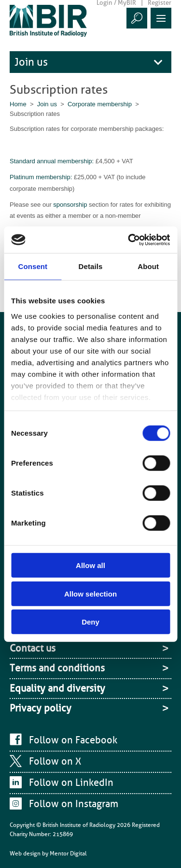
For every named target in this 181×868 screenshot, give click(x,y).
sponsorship (71, 205)
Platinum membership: (42, 177)
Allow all (90, 565)
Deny (90, 622)
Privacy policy (41, 708)
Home (18, 104)
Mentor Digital (68, 854)
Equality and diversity (57, 688)
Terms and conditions (57, 668)
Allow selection (90, 593)
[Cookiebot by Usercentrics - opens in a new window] (129, 240)
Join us (31, 62)
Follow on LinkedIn (71, 783)
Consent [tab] (33, 266)
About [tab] (148, 266)
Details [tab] (91, 266)
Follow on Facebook (73, 740)
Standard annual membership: (52, 161)
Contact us (33, 648)
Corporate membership (100, 104)
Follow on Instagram (74, 804)
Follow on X (55, 761)
